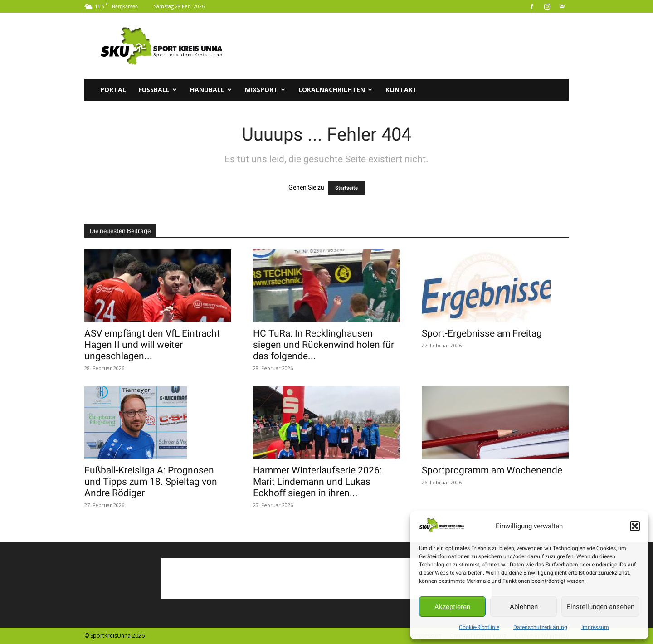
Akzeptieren (452, 607)
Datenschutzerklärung (540, 627)
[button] (635, 526)
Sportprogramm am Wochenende (492, 470)
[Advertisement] (404, 46)
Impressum (595, 627)
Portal (113, 90)
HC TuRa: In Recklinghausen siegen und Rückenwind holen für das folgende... (324, 345)
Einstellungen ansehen (600, 607)
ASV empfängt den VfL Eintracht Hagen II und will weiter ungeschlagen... (152, 345)
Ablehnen (524, 607)
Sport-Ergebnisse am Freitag (482, 333)
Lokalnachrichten (335, 90)
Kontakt (401, 90)
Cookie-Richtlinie (479, 627)
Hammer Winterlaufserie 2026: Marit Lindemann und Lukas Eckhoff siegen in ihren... (317, 482)
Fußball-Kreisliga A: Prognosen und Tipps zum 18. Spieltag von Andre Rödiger (151, 482)
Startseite (346, 188)
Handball (211, 90)
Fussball (158, 90)
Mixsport (265, 90)
